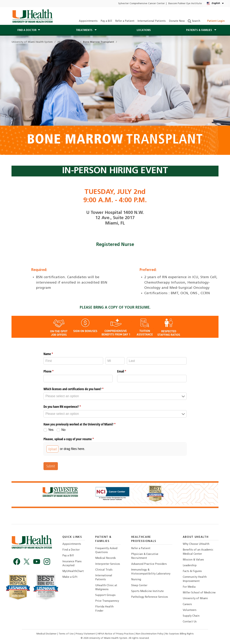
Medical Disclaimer (47, 634)
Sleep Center (139, 586)
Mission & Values (193, 560)
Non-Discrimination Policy (150, 634)
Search (194, 21)
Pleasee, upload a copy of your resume (74, 439)
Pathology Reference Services (150, 597)
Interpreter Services (108, 564)
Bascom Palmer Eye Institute (185, 4)
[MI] (115, 361)
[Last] (157, 361)
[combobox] (115, 396)
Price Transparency (107, 601)
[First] (73, 361)
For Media (189, 587)
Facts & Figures (192, 571)
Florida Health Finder (104, 609)
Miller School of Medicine (199, 593)
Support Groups (105, 595)
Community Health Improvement (195, 579)
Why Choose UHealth (196, 544)
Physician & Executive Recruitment (145, 556)
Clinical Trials (104, 570)
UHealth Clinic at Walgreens (106, 588)
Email (127, 371)
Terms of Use (66, 634)
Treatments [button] (84, 30)
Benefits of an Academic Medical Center (198, 552)
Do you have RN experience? (67, 407)
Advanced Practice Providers (149, 564)
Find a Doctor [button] (27, 30)
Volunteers (190, 610)
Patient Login (214, 21)
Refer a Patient (125, 21)
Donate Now (177, 21)
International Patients (152, 21)
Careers (187, 604)
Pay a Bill (106, 21)
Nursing (136, 580)
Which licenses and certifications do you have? (79, 389)
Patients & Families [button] (199, 30)
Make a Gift (70, 577)
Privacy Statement (86, 634)
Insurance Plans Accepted (72, 564)
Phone (54, 371)
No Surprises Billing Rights (180, 634)
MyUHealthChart (73, 571)
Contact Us (190, 622)
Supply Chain (191, 616)
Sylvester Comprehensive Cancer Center (142, 4)
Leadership (190, 566)
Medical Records (105, 558)
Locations (144, 30)
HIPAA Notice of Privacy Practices (116, 634)
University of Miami (195, 599)
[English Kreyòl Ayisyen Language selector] (216, 4)
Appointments (88, 21)
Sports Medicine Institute (147, 591)
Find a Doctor (71, 550)
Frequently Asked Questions (106, 550)
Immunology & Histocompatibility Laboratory (151, 572)
